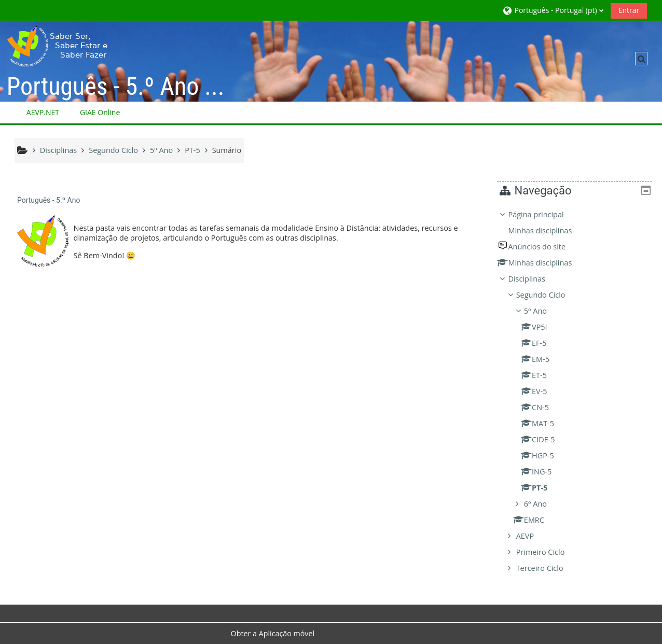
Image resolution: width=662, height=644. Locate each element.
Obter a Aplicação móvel (273, 633)
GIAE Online (100, 112)
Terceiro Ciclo (547, 568)
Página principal (543, 214)
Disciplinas (534, 279)
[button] (553, 10)
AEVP (532, 536)
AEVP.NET (43, 112)
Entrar (629, 10)
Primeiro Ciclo (548, 552)
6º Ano (543, 504)
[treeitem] (578, 391)
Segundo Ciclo (548, 295)
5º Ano (543, 311)
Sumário (227, 150)
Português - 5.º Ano (49, 200)
